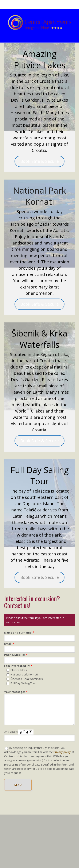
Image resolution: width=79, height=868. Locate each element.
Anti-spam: (11, 732)
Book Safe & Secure (39, 161)
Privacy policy (62, 752)
